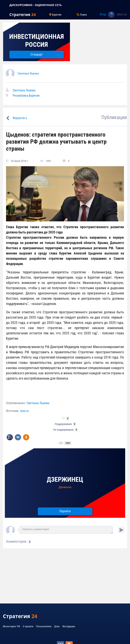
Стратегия (23, 15)
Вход (103, 14)
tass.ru (24, 411)
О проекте (28, 626)
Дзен (57, 626)
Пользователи (44, 626)
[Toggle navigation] (5, 5)
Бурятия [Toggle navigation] (55, 15)
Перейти (65, 511)
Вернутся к (20, 118)
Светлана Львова (28, 73)
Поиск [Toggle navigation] (82, 15)
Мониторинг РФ (11, 626)
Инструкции (69, 626)
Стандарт (37, 54)
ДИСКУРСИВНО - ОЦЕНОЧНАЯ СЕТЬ (36, 5)
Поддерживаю (63, 424)
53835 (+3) (122, 15)
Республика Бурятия (26, 96)
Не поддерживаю (63, 430)
